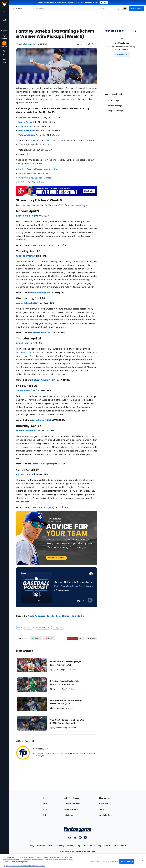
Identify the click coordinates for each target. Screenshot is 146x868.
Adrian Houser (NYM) (43, 464)
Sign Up (116, 846)
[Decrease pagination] (130, 31)
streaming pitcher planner (56, 99)
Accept (104, 2)
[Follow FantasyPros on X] (92, 638)
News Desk (104, 804)
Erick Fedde (25, 126)
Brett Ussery (27, 44)
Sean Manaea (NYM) (42, 333)
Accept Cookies (127, 861)
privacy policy (77, 2)
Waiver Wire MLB (42, 628)
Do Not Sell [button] (41, 846)
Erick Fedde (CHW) (41, 293)
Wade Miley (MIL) (25, 256)
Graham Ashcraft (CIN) (44, 380)
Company (70, 846)
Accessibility (59, 846)
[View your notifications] (118, 9)
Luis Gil (49, 141)
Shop (102, 809)
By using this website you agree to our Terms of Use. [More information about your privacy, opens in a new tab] (25, 866)
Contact (92, 846)
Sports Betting (105, 815)
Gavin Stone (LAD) (41, 420)
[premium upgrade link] (125, 9)
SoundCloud (63, 616)
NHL (45, 815)
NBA (45, 809)
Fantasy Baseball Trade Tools (33, 173)
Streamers (28, 628)
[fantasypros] (57, 590)
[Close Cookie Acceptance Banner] (142, 861)
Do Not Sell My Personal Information (104, 861)
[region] (73, 861)
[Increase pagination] (136, 31)
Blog (78, 846)
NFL (45, 798)
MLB (19, 628)
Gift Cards (69, 815)
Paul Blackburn (27, 131)
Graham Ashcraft (25, 352)
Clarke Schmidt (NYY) (28, 303)
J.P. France (35, 141)
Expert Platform (71, 809)
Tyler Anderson (27, 135)
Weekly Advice (58, 628)
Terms (50, 846)
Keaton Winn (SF (25, 474)
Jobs (84, 846)
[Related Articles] (57, 690)
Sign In (124, 846)
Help (100, 846)
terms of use (92, 2)
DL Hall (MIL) (23, 343)
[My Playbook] (122, 55)
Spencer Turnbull (28, 118)
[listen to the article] (80, 44)
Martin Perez (25, 122)
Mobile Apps (104, 798)
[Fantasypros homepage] (4, 6)
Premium (107, 846)
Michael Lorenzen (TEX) (29, 431)
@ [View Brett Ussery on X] (34, 44)
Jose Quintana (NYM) (43, 245)
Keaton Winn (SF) (26, 216)
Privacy (31, 846)
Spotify (50, 616)
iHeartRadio (77, 616)
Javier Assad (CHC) (27, 391)
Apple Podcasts (36, 616)
